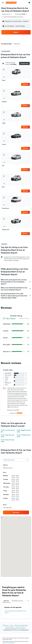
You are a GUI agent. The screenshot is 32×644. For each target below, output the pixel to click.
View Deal (25, 84)
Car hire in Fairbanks (20, 627)
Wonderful (8, 373)
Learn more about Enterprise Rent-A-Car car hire (15, 612)
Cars (11, 625)
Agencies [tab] (6, 601)
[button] (3, 3)
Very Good (8, 375)
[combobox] (7, 14)
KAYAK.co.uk (5, 625)
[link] (16, 512)
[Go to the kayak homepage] (11, 3)
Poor (6, 385)
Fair (6, 381)
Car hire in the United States (21, 625)
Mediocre (8, 383)
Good (7, 377)
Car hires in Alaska (9, 627)
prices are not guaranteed (8, 643)
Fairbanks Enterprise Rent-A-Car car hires (15, 628)
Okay (7, 379)
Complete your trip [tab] (17, 601)
